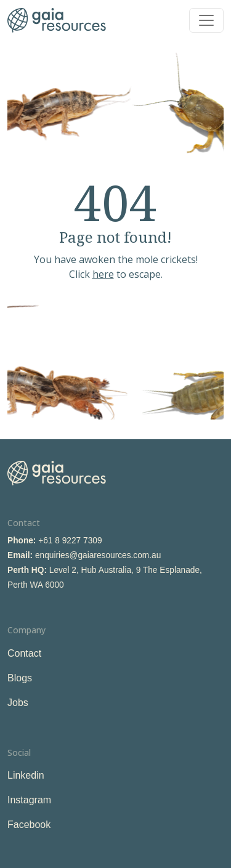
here (103, 274)
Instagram (29, 800)
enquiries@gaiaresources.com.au (98, 555)
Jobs (18, 703)
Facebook (29, 825)
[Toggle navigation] (206, 20)
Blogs (20, 678)
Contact (24, 653)
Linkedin (26, 775)
